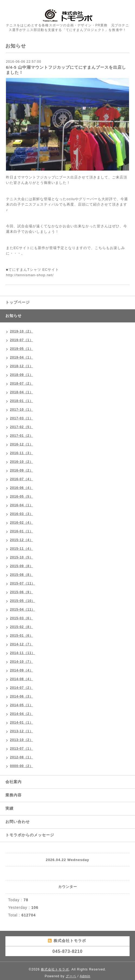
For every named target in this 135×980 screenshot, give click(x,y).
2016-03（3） (22, 514)
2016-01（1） (22, 531)
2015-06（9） (22, 592)
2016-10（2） (22, 462)
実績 (9, 808)
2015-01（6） (22, 636)
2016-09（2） (22, 470)
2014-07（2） (22, 688)
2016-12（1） (22, 444)
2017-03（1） (22, 418)
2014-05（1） (22, 705)
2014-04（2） (22, 714)
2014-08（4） (22, 679)
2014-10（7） (22, 662)
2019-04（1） (22, 357)
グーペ (71, 976)
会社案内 (14, 782)
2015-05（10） (22, 601)
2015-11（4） (22, 549)
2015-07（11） (22, 583)
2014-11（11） (22, 653)
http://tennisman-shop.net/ (30, 275)
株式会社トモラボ (55, 969)
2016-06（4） (22, 488)
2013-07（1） (22, 749)
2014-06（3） (22, 696)
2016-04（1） (22, 505)
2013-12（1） (22, 731)
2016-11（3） (22, 453)
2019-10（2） (22, 331)
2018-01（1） (22, 401)
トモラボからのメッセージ (30, 835)
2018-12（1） (22, 366)
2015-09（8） (22, 566)
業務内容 (14, 795)
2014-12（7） (22, 644)
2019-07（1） (22, 340)
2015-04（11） (22, 610)
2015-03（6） (22, 618)
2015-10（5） (22, 557)
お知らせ (14, 316)
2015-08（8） (22, 575)
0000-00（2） (22, 766)
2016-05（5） (22, 497)
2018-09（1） (22, 375)
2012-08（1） (22, 757)
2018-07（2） (22, 384)
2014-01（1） (22, 723)
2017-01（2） (22, 436)
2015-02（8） (22, 627)
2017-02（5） (22, 427)
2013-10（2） (22, 740)
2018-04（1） (22, 392)
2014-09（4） (22, 670)
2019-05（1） (22, 349)
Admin (85, 976)
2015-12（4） (22, 540)
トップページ (18, 302)
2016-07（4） (22, 479)
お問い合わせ (18, 822)
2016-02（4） (22, 523)
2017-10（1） (22, 410)
